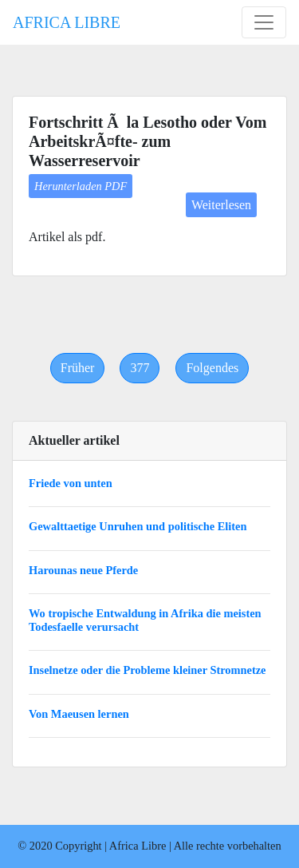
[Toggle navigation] (264, 22)
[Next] (212, 368)
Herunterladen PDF (81, 186)
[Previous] (78, 368)
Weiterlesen (221, 205)
